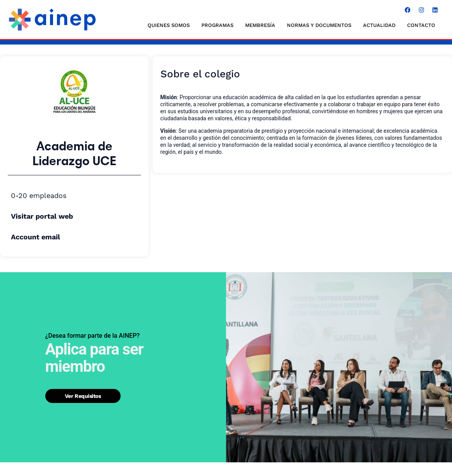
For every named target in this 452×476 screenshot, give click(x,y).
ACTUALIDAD (379, 25)
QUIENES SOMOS (169, 25)
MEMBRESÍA (260, 25)
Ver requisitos (83, 395)
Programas (217, 25)
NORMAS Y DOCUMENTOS (319, 25)
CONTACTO (421, 25)
